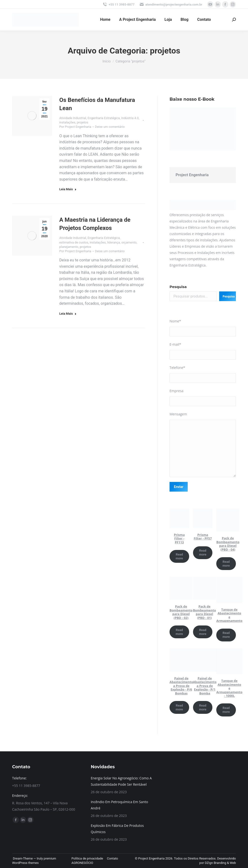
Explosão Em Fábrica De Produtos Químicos (117, 829)
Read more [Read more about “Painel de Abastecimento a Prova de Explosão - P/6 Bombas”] (179, 707)
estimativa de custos (74, 242)
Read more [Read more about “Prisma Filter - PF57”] (203, 552)
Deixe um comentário (110, 127)
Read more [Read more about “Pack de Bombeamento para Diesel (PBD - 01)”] (203, 632)
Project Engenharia (192, 175)
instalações (67, 122)
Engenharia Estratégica (104, 118)
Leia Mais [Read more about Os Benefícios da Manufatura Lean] (68, 189)
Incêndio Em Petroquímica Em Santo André (120, 805)
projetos (82, 122)
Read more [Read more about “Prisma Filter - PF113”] (179, 556)
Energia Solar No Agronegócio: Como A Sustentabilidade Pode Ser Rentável (121, 781)
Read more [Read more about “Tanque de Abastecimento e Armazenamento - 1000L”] (226, 710)
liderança (114, 242)
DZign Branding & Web (220, 863)
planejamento (69, 247)
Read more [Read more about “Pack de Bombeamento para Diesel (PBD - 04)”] (226, 564)
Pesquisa (178, 287)
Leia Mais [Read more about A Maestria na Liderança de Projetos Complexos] (68, 314)
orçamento (129, 242)
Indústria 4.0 (130, 118)
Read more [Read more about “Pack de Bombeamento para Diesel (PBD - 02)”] (179, 632)
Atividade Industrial (73, 118)
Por (75, 127)
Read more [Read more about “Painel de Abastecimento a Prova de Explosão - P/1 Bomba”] (203, 707)
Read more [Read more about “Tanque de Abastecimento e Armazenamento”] (226, 635)
